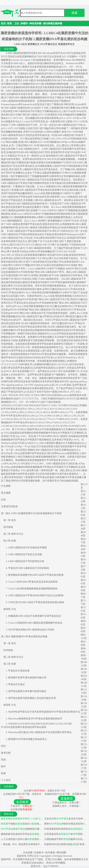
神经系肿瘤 (35, 24)
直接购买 (67, 799)
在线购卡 (39, 853)
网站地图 (61, 853)
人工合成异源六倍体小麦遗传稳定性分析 (22, 839)
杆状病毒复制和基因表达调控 (65, 829)
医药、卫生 (13, 24)
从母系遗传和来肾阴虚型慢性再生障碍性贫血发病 (65, 834)
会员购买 (22, 802)
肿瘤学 (24, 24)
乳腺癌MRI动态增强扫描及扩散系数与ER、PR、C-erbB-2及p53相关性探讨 (65, 844)
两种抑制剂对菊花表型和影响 (65, 824)
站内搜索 (50, 853)
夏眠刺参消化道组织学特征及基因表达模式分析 (22, 834)
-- (22, 819)
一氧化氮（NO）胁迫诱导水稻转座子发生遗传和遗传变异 (22, 844)
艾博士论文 (33, 856)
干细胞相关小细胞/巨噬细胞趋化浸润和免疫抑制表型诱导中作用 (22, 824)
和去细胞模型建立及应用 (22, 829)
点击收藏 (28, 853)
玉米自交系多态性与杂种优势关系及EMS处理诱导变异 (65, 819)
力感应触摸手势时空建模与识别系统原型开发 (65, 839)
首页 (3, 24)
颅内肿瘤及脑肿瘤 (53, 24)
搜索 (75, 13)
